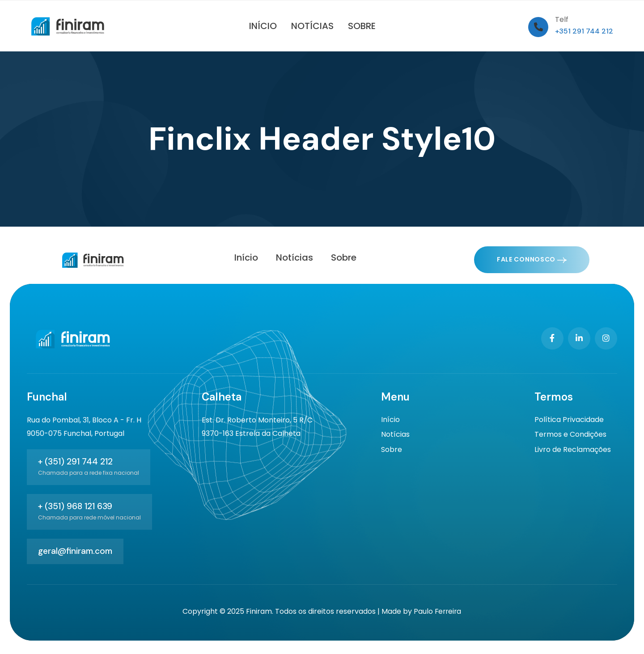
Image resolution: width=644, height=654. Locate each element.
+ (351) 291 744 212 (75, 462)
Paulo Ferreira (437, 611)
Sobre (392, 451)
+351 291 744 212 (584, 31)
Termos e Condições (570, 436)
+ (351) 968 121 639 (75, 506)
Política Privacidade (569, 420)
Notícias (395, 436)
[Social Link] (552, 338)
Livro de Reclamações (573, 451)
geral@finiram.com (75, 551)
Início (390, 420)
